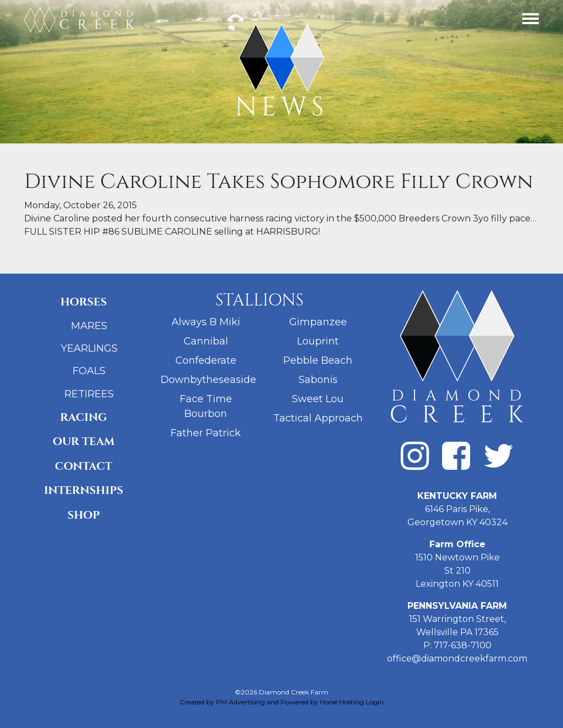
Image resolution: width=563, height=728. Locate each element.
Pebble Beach (318, 360)
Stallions (260, 300)
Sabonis (318, 380)
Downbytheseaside (208, 380)
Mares (89, 326)
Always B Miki (206, 322)
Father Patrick (206, 433)
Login (375, 702)
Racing (83, 417)
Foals (89, 371)
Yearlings (89, 348)
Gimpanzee (318, 322)
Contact (84, 466)
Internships (84, 490)
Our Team (84, 441)
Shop (84, 515)
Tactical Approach (318, 418)
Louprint (318, 341)
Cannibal (206, 341)
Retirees (89, 394)
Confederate (206, 360)
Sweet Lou (318, 399)
